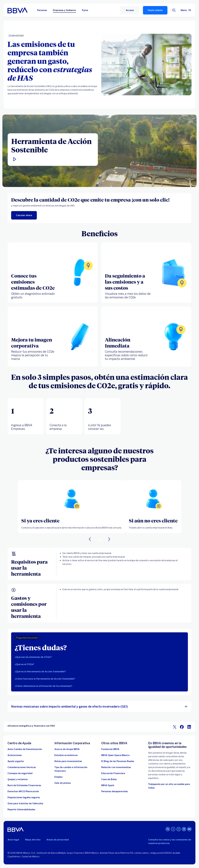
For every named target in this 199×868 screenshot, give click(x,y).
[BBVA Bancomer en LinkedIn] (189, 727)
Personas (42, 10)
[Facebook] (168, 829)
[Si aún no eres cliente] (153, 520)
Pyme (85, 10)
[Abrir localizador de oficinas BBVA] (72, 499)
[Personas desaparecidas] (115, 791)
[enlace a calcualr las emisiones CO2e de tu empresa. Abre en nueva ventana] (24, 215)
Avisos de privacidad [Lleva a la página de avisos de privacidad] (58, 840)
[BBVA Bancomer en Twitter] (175, 727)
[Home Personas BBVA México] (18, 10)
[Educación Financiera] (113, 773)
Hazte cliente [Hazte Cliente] (155, 10)
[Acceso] (130, 10)
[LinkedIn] (184, 829)
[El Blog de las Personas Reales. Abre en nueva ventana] (118, 761)
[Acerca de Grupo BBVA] (67, 749)
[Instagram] (179, 829)
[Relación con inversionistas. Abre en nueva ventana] (116, 767)
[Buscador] (174, 10)
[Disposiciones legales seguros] (24, 797)
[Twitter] (173, 829)
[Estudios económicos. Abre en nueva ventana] (66, 755)
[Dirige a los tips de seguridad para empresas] (20, 773)
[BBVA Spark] (108, 785)
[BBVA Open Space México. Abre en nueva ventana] (115, 755)
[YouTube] (189, 829)
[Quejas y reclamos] (18, 779)
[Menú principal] (186, 10)
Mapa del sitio (33, 840)
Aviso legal (13, 840)
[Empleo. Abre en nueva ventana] (58, 777)
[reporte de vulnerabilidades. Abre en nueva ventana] (21, 810)
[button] (53, 159)
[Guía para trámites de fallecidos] (25, 803)
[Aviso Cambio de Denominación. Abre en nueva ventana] (25, 749)
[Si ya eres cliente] (72, 520)
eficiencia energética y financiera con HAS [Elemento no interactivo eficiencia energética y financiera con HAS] (31, 726)
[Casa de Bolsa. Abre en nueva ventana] (109, 779)
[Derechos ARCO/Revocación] (23, 791)
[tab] (26, 416)
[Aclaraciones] (15, 755)
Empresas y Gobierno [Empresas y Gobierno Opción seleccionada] (64, 10)
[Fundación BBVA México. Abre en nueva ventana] (110, 749)
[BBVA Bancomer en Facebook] (182, 727)
